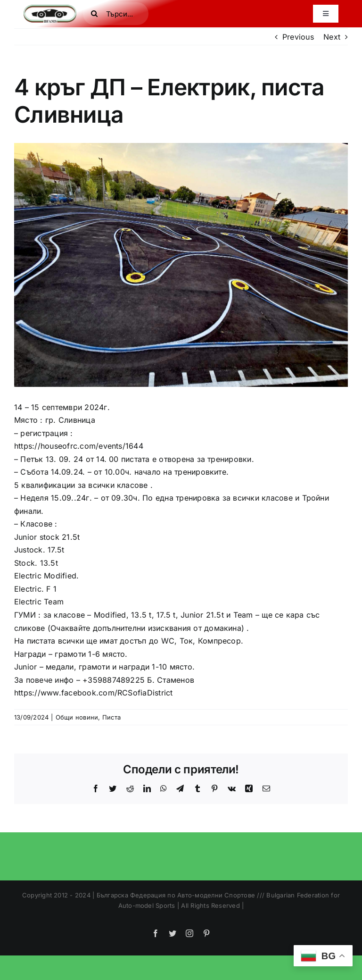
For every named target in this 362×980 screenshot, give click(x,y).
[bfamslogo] (50, 8)
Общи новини (77, 717)
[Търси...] (116, 14)
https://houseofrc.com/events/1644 (79, 446)
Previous (298, 37)
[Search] (94, 14)
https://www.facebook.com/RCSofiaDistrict (94, 693)
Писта (111, 717)
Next (332, 37)
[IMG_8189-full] (181, 265)
